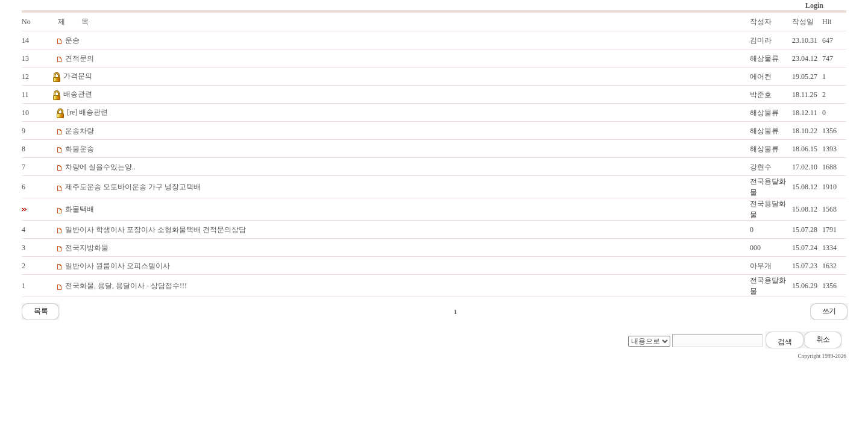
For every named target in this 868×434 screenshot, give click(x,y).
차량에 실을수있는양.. (100, 167)
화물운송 (80, 149)
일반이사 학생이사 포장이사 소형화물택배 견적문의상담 (156, 230)
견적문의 (80, 58)
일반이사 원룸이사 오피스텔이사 (118, 266)
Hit (827, 22)
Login (814, 5)
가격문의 (78, 76)
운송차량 (80, 131)
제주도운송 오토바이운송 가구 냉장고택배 (133, 187)
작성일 (803, 22)
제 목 (73, 22)
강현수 (761, 167)
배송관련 (78, 94)
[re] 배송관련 (87, 112)
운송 (72, 40)
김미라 (761, 40)
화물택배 (80, 209)
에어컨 (761, 77)
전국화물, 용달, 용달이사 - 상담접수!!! (126, 286)
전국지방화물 (87, 248)
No (26, 22)
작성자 (761, 22)
